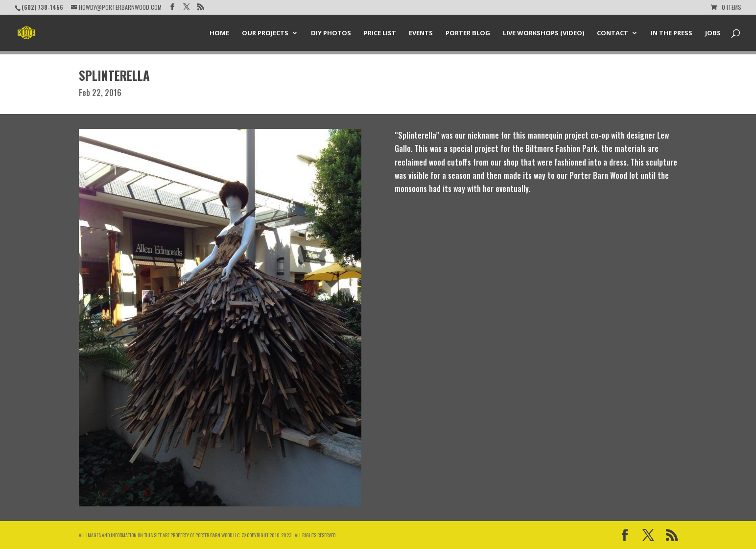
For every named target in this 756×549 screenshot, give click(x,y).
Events (421, 33)
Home (219, 33)
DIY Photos (331, 33)
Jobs (713, 33)
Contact (613, 33)
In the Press (672, 33)
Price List (380, 33)
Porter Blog (468, 33)
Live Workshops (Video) (543, 33)
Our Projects (265, 33)
